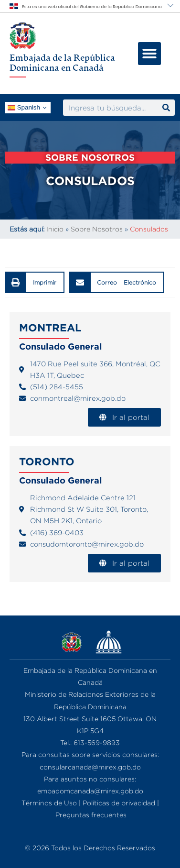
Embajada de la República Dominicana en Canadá (62, 63)
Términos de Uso (49, 803)
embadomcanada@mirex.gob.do (90, 791)
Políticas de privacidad (119, 803)
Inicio (55, 229)
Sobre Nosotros (97, 229)
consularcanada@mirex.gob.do (90, 767)
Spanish (24, 108)
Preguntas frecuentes (91, 815)
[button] (149, 54)
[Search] (166, 108)
